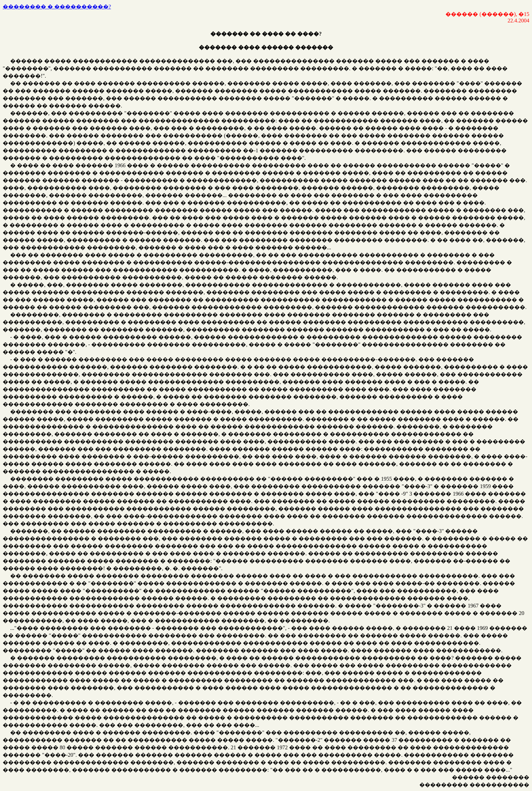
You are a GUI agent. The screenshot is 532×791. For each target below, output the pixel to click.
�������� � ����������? (57, 7)
